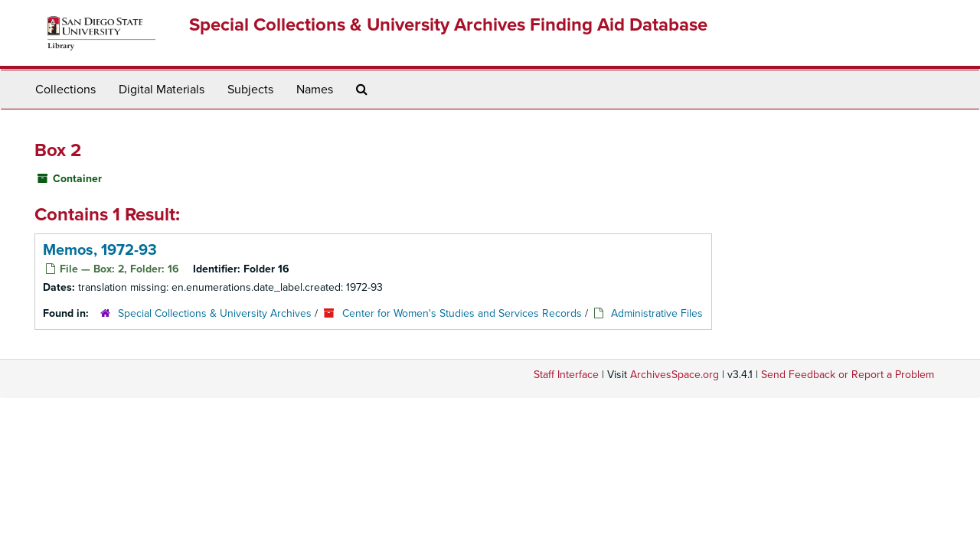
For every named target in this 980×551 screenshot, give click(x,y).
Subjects (250, 90)
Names (315, 90)
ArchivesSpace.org (675, 375)
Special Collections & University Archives (215, 313)
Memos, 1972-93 (100, 250)
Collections (65, 90)
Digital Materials (162, 90)
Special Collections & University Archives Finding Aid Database (448, 25)
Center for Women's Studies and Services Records (462, 313)
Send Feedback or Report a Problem (848, 375)
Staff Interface (566, 375)
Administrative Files (657, 313)
